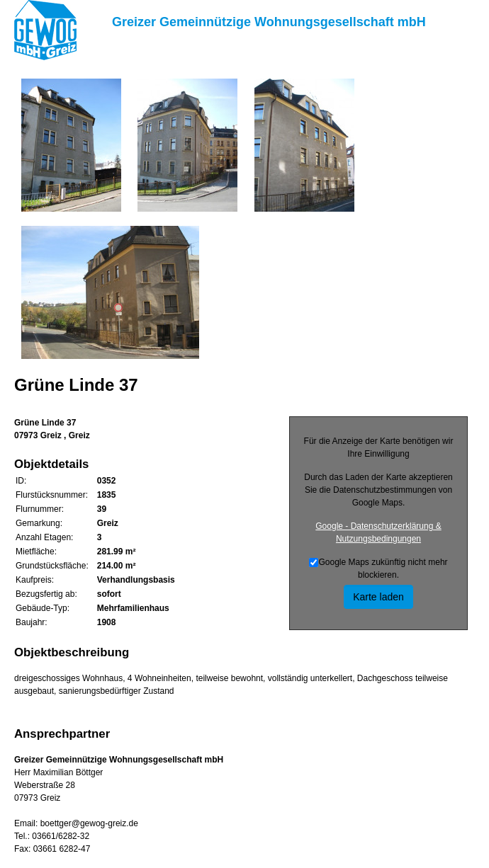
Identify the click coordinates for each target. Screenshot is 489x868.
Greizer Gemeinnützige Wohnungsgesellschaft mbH (269, 22)
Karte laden (378, 597)
